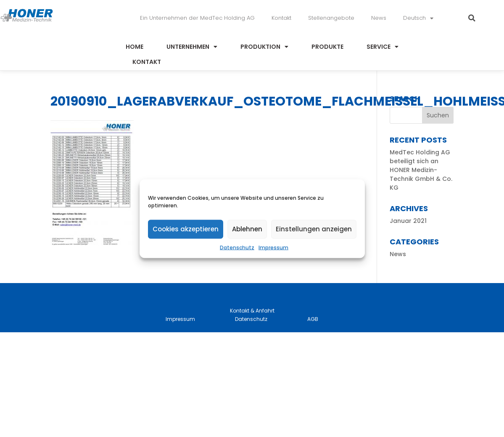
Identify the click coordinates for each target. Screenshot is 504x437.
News (379, 18)
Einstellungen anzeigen (314, 229)
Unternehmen (192, 47)
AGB (313, 319)
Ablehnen (247, 229)
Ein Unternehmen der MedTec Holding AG (197, 18)
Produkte (327, 47)
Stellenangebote (331, 18)
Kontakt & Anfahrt (252, 311)
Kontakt (281, 18)
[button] (472, 18)
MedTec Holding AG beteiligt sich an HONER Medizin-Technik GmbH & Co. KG (421, 170)
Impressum (273, 247)
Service (383, 47)
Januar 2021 (408, 221)
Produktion (264, 47)
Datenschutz (237, 247)
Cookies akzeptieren (186, 229)
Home (135, 47)
